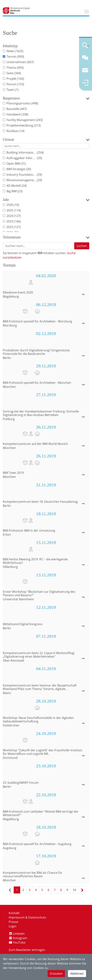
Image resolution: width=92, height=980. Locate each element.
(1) (17, 90)
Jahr (6, 200)
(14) (22, 131)
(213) (37, 125)
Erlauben (56, 974)
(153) (21, 84)
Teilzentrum (12, 237)
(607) (30, 62)
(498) (35, 103)
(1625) (19, 51)
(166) (17, 221)
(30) (29, 169)
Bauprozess (11, 98)
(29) (39, 175)
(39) (39, 158)
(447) (23, 109)
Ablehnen (77, 974)
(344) (17, 73)
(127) (17, 216)
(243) (39, 120)
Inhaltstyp (10, 46)
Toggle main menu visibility (87, 11)
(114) (17, 210)
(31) (23, 164)
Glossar (8, 139)
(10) (16, 205)
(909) (21, 57)
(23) (20, 191)
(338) (25, 114)
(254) (40, 152)
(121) (17, 227)
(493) (20, 68)
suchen (82, 246)
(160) (21, 79)
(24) (24, 186)
